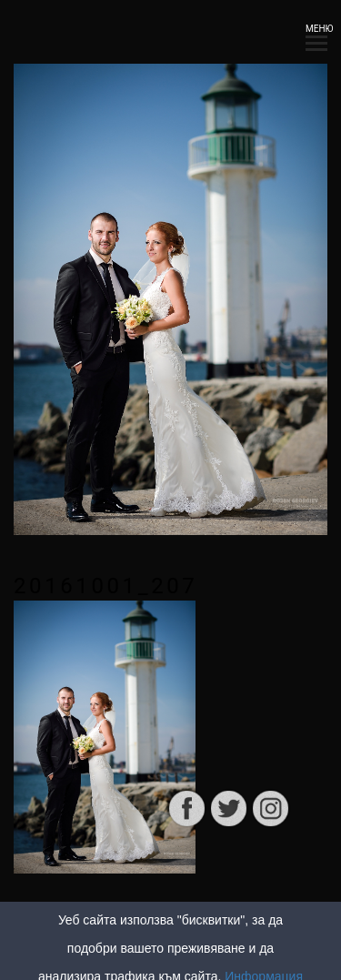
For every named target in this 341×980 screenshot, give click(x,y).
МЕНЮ (316, 34)
